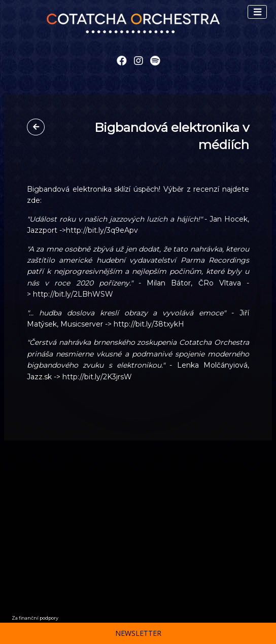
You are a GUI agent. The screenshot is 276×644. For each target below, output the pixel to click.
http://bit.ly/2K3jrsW (97, 377)
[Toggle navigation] (257, 12)
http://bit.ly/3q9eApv (102, 230)
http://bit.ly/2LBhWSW (73, 294)
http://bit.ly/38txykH (149, 324)
